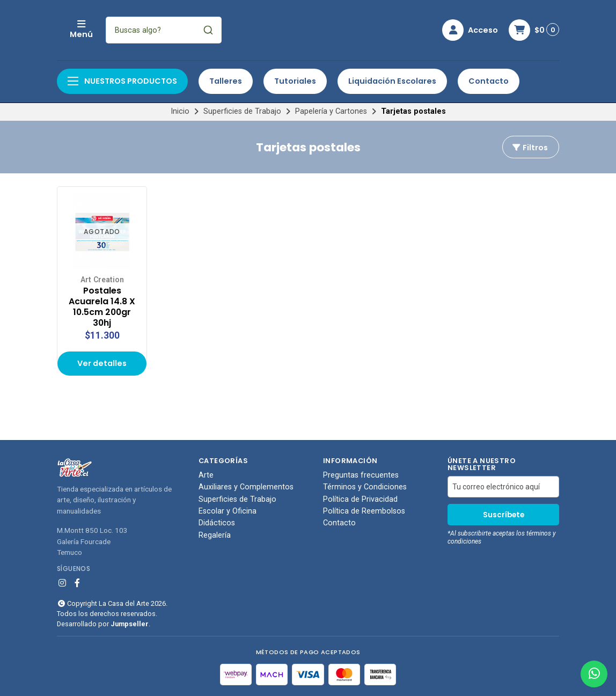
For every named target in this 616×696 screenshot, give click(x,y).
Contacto (489, 81)
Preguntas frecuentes (361, 475)
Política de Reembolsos (364, 511)
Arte (206, 475)
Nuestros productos (122, 81)
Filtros (530, 148)
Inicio (180, 111)
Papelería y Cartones (331, 111)
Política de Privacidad (360, 500)
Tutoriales (295, 81)
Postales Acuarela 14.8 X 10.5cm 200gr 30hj (102, 307)
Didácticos (217, 523)
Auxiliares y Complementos (246, 487)
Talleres (226, 81)
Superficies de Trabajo (242, 111)
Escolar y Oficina (228, 511)
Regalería (215, 536)
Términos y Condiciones (365, 487)
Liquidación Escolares (392, 81)
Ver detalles (102, 363)
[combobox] (235, 30)
